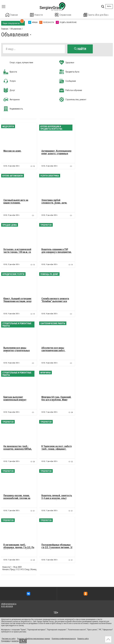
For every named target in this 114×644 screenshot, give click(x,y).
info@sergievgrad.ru (9, 604)
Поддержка (6, 641)
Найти (80, 49)
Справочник (63, 15)
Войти (109, 6)
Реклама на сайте (9, 638)
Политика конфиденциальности (64, 638)
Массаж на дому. (12, 151)
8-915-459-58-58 (7, 606)
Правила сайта (83, 638)
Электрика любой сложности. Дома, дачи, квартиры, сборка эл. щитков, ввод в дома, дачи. (56, 204)
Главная (12, 15)
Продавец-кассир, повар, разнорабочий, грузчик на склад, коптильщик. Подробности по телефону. (18, 499)
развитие (15, 641)
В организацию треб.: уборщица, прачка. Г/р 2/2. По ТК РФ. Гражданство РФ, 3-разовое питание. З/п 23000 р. (19, 549)
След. (27, 569)
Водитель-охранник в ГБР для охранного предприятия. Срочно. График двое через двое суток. (56, 253)
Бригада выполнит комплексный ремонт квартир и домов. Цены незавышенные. (16, 401)
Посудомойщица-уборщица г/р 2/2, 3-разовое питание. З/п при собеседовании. (57, 547)
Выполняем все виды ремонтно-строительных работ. (17, 350)
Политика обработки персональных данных (34, 638)
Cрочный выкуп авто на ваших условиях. (16, 201)
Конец (34, 569)
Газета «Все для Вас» (96, 15)
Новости (36, 15)
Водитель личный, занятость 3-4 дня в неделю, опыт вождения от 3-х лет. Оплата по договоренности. (57, 499)
